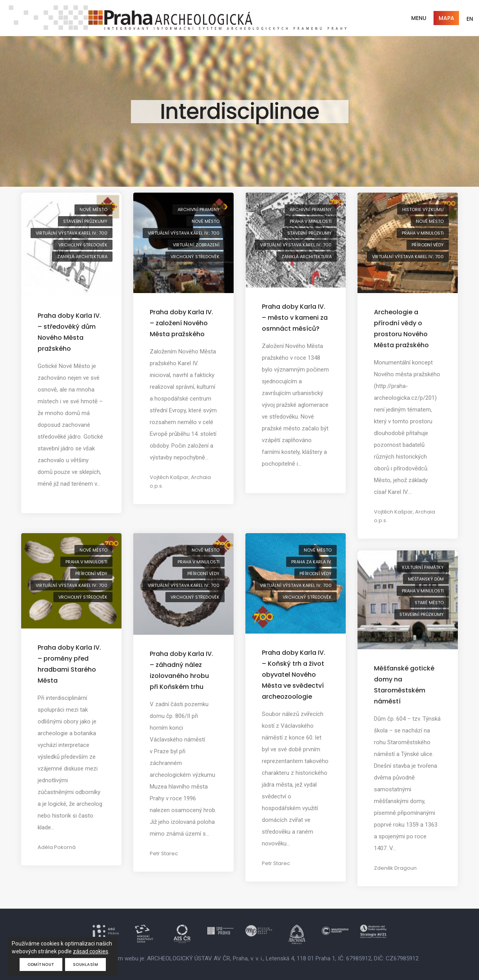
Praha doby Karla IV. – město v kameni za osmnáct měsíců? (295, 318)
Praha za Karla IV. (311, 562)
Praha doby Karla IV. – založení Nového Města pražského (181, 323)
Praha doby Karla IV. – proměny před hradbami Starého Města (69, 664)
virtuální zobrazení (196, 245)
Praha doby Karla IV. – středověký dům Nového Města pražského (69, 332)
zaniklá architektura (82, 257)
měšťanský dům (426, 579)
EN (470, 19)
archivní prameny (199, 209)
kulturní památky (423, 567)
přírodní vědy (428, 245)
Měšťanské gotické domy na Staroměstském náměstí (404, 685)
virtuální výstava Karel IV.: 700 (72, 233)
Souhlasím (86, 965)
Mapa (446, 18)
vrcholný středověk (83, 245)
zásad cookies (91, 951)
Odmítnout (41, 965)
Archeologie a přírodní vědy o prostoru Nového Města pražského (401, 329)
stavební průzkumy (85, 221)
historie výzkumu (423, 209)
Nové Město (93, 209)
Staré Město (429, 603)
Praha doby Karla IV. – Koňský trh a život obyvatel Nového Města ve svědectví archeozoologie (294, 675)
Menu (419, 18)
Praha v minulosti (311, 221)
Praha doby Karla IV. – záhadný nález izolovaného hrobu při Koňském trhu (181, 670)
